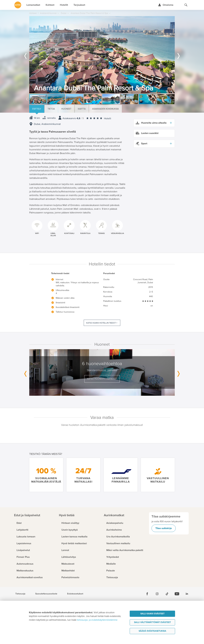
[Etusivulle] (18, 5)
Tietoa (51, 109)
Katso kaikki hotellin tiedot (101, 323)
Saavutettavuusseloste (46, 594)
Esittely (37, 109)
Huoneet (66, 109)
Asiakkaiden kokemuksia (105, 109)
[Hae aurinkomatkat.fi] (186, 5)
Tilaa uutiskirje (164, 528)
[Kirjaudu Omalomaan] (166, 5)
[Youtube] (177, 594)
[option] (102, 55)
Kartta (82, 109)
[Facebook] (147, 594)
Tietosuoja (20, 594)
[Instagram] (157, 594)
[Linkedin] (187, 594)
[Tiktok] (167, 594)
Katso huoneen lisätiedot (102, 379)
